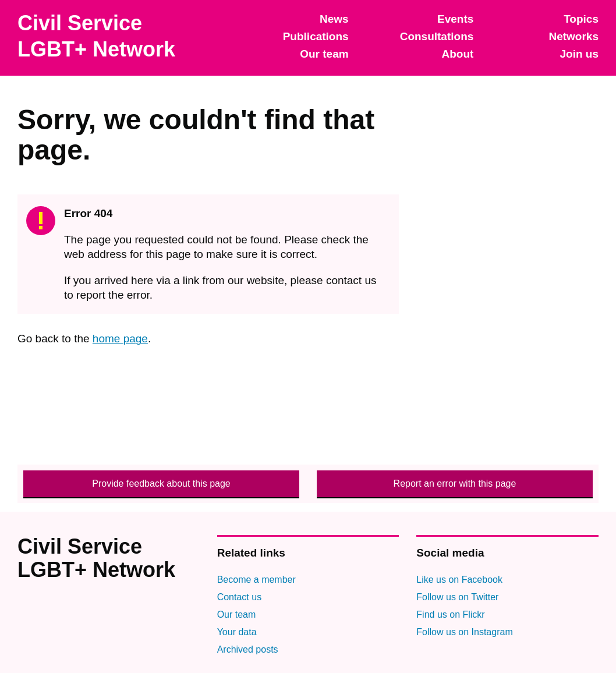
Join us (579, 54)
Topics (581, 19)
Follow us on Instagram (464, 632)
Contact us (239, 597)
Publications (316, 36)
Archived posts (248, 649)
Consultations (437, 36)
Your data (237, 632)
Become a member (256, 580)
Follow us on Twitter (457, 597)
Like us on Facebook (459, 580)
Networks (573, 36)
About (457, 54)
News (334, 19)
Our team (324, 54)
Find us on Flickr (450, 614)
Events (455, 19)
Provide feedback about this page (161, 484)
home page (120, 339)
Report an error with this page (455, 484)
